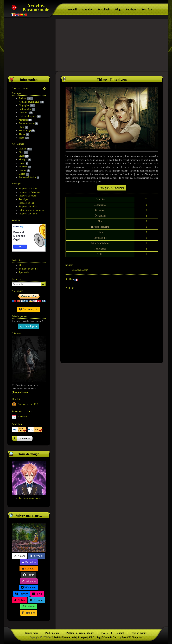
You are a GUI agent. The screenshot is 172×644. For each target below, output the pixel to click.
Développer (29, 326)
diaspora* (29, 569)
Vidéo (22, 138)
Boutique (131, 9)
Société (69, 279)
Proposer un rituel (27, 196)
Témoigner (24, 199)
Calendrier (22, 416)
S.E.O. (92, 637)
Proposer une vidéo (28, 206)
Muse (21, 265)
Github (29, 575)
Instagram (29, 581)
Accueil (72, 9)
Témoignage (25, 131)
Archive (23, 98)
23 (146, 199)
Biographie (24, 105)
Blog (118, 9)
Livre (21, 156)
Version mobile (139, 633)
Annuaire (25, 439)
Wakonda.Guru (110, 637)
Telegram (36, 600)
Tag (99, 637)
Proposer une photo (28, 214)
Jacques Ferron (21, 392)
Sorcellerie (104, 9)
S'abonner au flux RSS (28, 404)
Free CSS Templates (132, 637)
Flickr (37, 594)
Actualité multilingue (29, 102)
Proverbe (23, 167)
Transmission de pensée (30, 498)
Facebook (36, 556)
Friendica (29, 613)
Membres (23, 120)
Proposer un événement (30, 192)
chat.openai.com (80, 270)
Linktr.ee (29, 606)
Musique (23, 159)
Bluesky (21, 594)
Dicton (22, 174)
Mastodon (29, 562)
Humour (23, 170)
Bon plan (147, 9)
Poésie (22, 163)
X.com (19, 556)
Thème (22, 134)
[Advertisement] (86, 44)
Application (24, 272)
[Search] (43, 284)
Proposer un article (28, 189)
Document (24, 113)
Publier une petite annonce (32, 210)
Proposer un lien (27, 203)
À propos (82, 637)
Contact (120, 633)
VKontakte (29, 587)
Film (21, 152)
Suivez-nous (31, 633)
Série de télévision (28, 177)
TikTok (20, 600)
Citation (23, 149)
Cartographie (25, 109)
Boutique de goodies (29, 269)
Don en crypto (29, 309)
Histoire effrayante (28, 116)
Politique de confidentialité (80, 633)
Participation (52, 633)
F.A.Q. (105, 633)
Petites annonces (27, 123)
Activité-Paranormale (36, 8)
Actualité (87, 9)
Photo (22, 127)
